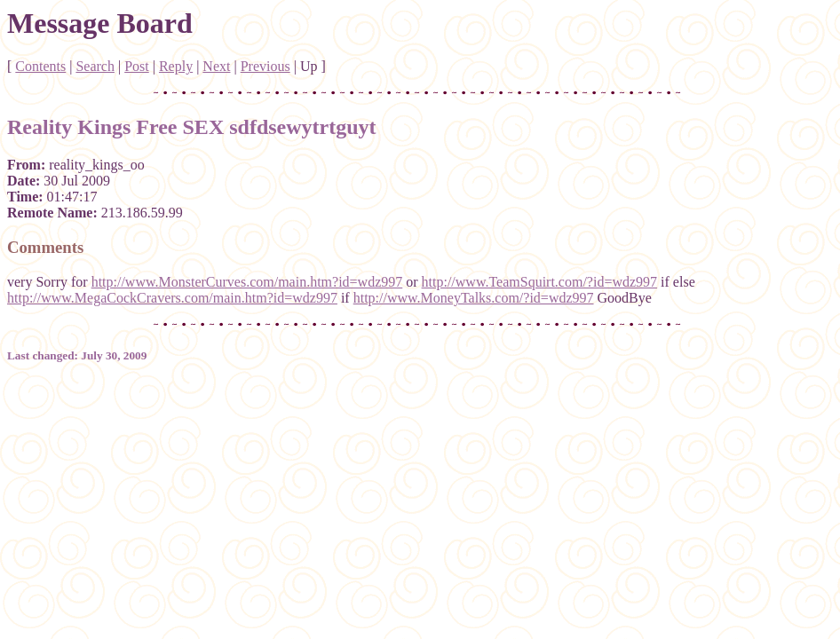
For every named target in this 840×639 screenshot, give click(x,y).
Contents (40, 66)
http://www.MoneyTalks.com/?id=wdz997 (474, 298)
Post (137, 66)
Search (95, 66)
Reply (176, 66)
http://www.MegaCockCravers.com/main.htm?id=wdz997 (172, 298)
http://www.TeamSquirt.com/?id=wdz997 (540, 282)
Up (309, 66)
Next (216, 66)
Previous (265, 66)
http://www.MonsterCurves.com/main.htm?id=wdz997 (247, 282)
